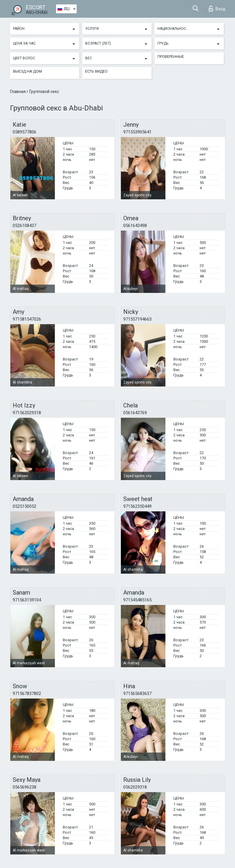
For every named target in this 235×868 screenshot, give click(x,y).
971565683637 (137, 694)
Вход (217, 9)
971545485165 (137, 600)
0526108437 (24, 226)
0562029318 (135, 787)
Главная (18, 92)
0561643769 (135, 413)
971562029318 (27, 413)
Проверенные (171, 57)
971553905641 (137, 132)
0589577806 (24, 132)
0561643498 (135, 226)
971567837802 (27, 694)
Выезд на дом (27, 71)
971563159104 (27, 600)
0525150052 (24, 506)
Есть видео (96, 71)
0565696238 (24, 787)
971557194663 (137, 319)
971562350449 (137, 506)
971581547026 (27, 319)
